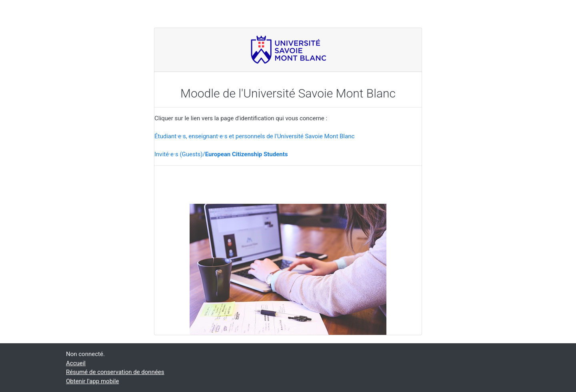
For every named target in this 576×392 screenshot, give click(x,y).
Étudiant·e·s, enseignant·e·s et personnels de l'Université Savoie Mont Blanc (254, 136)
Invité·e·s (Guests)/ (221, 154)
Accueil (76, 363)
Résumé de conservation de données (115, 372)
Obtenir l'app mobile (92, 381)
